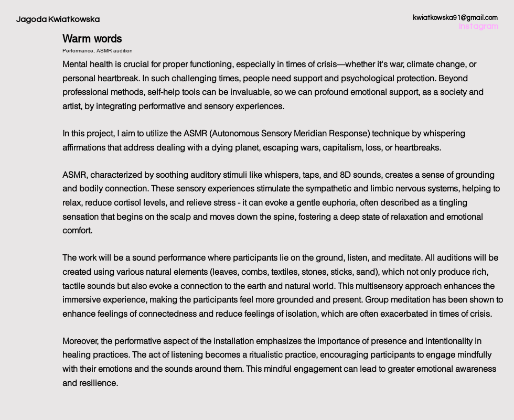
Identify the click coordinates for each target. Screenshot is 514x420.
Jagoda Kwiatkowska (58, 19)
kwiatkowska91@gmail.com (455, 18)
